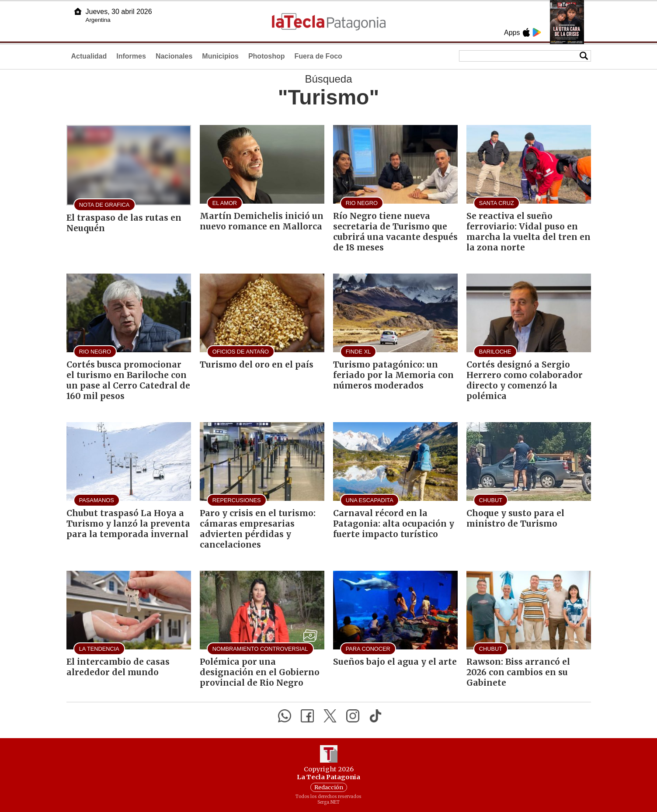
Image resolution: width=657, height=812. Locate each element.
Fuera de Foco (318, 56)
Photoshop (267, 56)
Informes (131, 56)
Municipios (220, 56)
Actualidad (89, 56)
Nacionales (174, 56)
